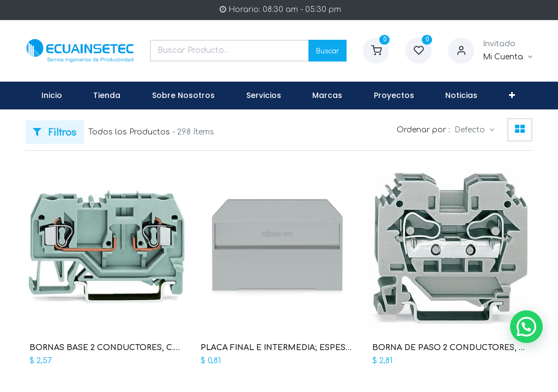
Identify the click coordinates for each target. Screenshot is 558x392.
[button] (512, 96)
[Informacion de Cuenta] (508, 57)
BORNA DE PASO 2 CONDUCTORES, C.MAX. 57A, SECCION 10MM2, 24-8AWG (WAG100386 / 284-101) (450, 348)
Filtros (55, 131)
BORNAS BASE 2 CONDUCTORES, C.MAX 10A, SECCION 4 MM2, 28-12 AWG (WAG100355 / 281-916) (108, 348)
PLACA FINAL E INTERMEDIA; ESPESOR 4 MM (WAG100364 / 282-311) (279, 348)
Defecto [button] (471, 130)
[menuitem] (52, 96)
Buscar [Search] (327, 50)
